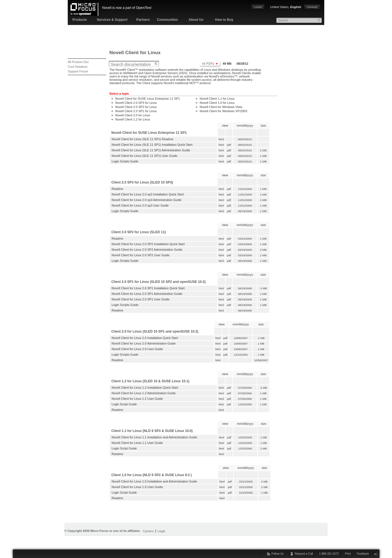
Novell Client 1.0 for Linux (217, 103)
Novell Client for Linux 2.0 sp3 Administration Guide (146, 200)
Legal (161, 531)
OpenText (144, 8)
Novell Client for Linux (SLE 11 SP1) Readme (143, 139)
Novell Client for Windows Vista (221, 107)
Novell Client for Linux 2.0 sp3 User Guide (140, 205)
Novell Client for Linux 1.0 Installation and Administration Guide (154, 481)
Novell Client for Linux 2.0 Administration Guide (144, 343)
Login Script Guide (124, 404)
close (375, 554)
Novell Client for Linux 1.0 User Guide (137, 487)
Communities (167, 20)
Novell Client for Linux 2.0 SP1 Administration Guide (147, 294)
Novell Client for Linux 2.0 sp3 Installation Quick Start (148, 194)
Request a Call (304, 554)
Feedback (363, 554)
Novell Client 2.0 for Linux (133, 115)
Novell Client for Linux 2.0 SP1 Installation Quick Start (148, 288)
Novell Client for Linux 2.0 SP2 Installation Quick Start (148, 244)
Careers (148, 531)
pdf (229, 145)
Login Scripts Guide (125, 161)
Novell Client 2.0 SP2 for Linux (136, 107)
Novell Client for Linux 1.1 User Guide (137, 443)
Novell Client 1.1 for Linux (217, 99)
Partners (143, 20)
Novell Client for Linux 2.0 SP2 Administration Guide (147, 250)
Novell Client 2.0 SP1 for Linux (136, 111)
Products (80, 20)
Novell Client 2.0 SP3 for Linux (136, 103)
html (221, 139)
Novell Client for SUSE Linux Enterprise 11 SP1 (148, 99)
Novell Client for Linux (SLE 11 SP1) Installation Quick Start (152, 145)
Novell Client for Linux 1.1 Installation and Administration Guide (154, 437)
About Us (196, 20)
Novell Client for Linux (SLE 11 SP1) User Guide (145, 156)
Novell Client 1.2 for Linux (133, 119)
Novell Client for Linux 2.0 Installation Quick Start (145, 338)
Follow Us (278, 554)
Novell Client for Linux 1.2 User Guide (137, 399)
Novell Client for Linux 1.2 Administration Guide (144, 393)
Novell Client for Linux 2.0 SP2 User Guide (140, 255)
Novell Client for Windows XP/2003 (223, 111)
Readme (117, 189)
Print (348, 554)
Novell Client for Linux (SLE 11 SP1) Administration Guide (151, 150)
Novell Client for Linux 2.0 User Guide (137, 349)
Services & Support (112, 20)
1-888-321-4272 (329, 554)
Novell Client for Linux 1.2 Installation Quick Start (145, 388)
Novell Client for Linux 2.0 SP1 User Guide (140, 299)
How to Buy (224, 20)
